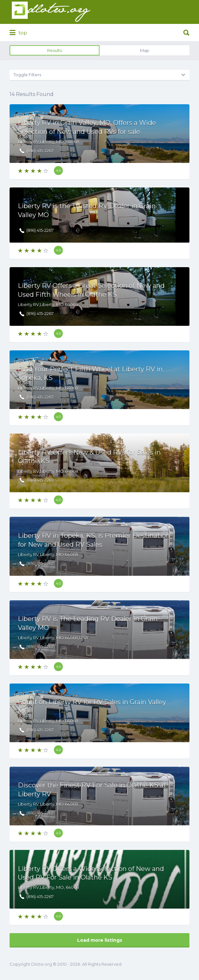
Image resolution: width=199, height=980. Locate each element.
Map (145, 50)
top (18, 33)
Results (55, 50)
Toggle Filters (27, 75)
